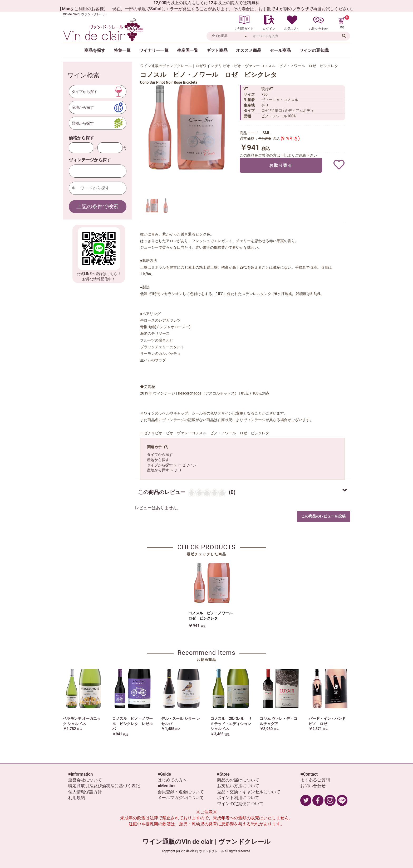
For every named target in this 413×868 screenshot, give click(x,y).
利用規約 (77, 798)
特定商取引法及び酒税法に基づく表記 (104, 786)
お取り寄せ (281, 165)
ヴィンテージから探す (90, 160)
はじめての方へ (172, 780)
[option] (188, 127)
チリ (178, 470)
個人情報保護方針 (85, 792)
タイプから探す (160, 455)
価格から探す (81, 138)
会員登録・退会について (181, 792)
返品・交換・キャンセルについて (249, 792)
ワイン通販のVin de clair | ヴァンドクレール (206, 842)
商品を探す (95, 50)
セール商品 (280, 50)
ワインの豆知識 (314, 50)
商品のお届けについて (238, 780)
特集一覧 (122, 50)
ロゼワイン (187, 465)
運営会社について (85, 780)
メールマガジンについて (181, 798)
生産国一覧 (188, 50)
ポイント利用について (238, 798)
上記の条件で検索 (97, 206)
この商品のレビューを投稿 (323, 516)
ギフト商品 (217, 50)
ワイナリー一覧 (154, 50)
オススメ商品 (249, 50)
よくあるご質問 (315, 780)
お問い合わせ (313, 786)
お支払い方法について (238, 786)
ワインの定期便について (240, 804)
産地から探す (158, 460)
